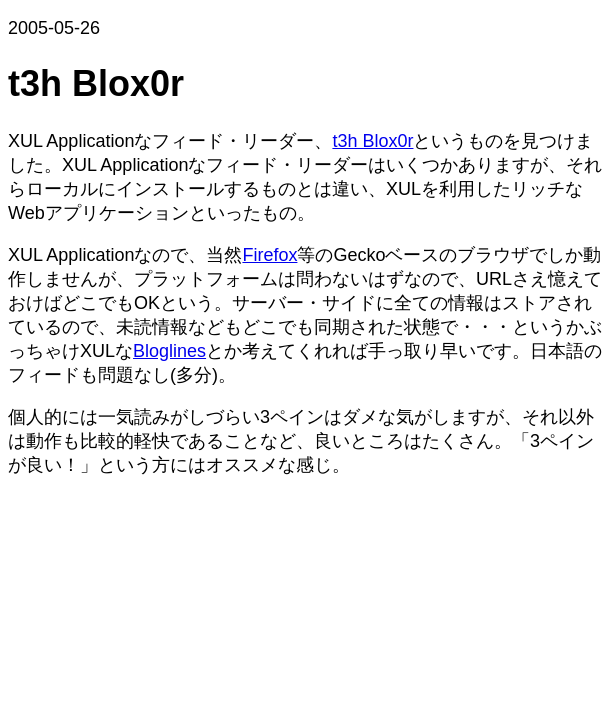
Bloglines (169, 351)
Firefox (269, 255)
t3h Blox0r (372, 141)
